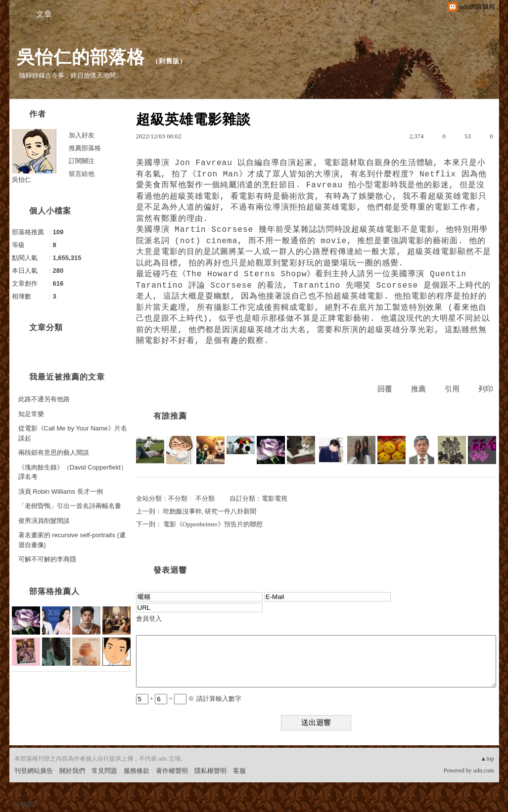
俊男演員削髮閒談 (44, 521)
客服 (239, 771)
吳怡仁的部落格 (81, 57)
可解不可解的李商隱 (47, 559)
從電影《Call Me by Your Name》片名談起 (73, 433)
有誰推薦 (170, 416)
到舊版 (169, 61)
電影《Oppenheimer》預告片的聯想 (213, 524)
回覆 (385, 389)
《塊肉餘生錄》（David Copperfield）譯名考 (73, 472)
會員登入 (149, 619)
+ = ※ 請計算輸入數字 (189, 699)
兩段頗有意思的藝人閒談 (54, 452)
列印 (486, 389)
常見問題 (104, 771)
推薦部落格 (85, 148)
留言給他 (82, 174)
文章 (44, 14)
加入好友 (82, 135)
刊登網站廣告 (34, 771)
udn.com (484, 770)
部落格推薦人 (54, 591)
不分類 (178, 498)
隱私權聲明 (210, 771)
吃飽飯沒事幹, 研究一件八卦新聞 (210, 511)
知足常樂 (31, 414)
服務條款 (137, 771)
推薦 (418, 389)
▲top (487, 759)
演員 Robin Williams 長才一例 (61, 491)
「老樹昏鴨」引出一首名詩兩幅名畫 (70, 506)
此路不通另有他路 (44, 399)
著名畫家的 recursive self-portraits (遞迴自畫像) (72, 540)
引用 (452, 389)
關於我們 (72, 771)
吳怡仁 (22, 180)
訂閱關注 (82, 161)
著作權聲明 (172, 771)
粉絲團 (24, 804)
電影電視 (275, 498)
